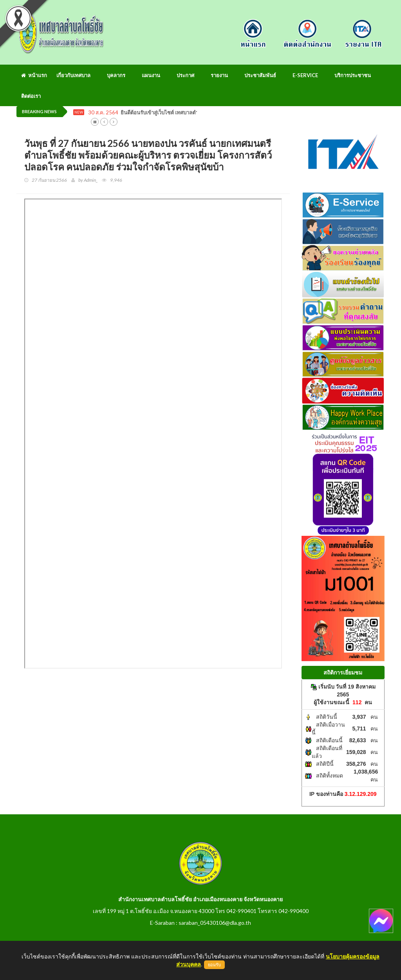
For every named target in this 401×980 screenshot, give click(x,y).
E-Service (305, 75)
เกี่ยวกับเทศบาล (73, 75)
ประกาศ (185, 75)
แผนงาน (151, 75)
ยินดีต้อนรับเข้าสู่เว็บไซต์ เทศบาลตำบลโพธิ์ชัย (171, 113)
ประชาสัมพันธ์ (260, 75)
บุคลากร (116, 75)
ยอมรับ (214, 965)
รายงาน (219, 75)
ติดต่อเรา (31, 96)
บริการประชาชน (353, 75)
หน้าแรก (34, 75)
